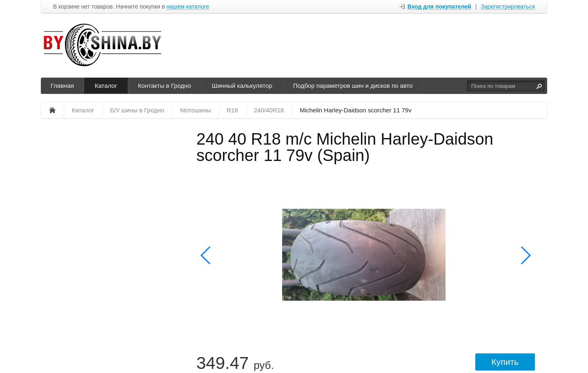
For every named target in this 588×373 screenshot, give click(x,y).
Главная (62, 86)
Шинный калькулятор (242, 86)
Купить (505, 362)
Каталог (106, 86)
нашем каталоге (188, 7)
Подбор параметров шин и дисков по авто (353, 86)
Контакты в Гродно (165, 86)
